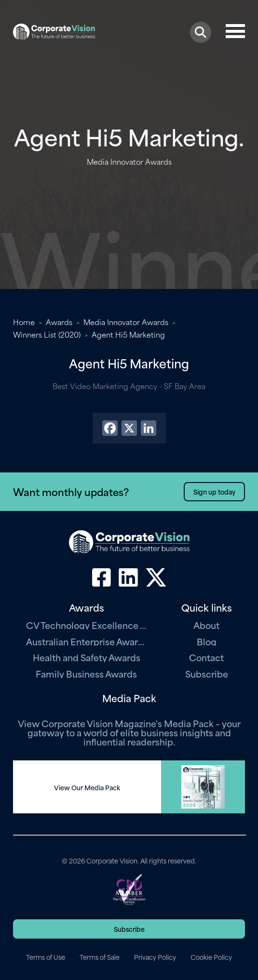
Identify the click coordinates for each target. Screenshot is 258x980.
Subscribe (207, 673)
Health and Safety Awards (87, 657)
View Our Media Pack (87, 787)
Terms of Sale (100, 957)
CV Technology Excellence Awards (86, 625)
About (206, 625)
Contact (206, 657)
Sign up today (214, 491)
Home (24, 322)
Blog (207, 641)
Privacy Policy (155, 957)
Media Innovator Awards (126, 322)
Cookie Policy (211, 957)
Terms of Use (46, 957)
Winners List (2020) (47, 334)
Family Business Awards (86, 673)
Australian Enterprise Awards (86, 641)
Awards (59, 322)
